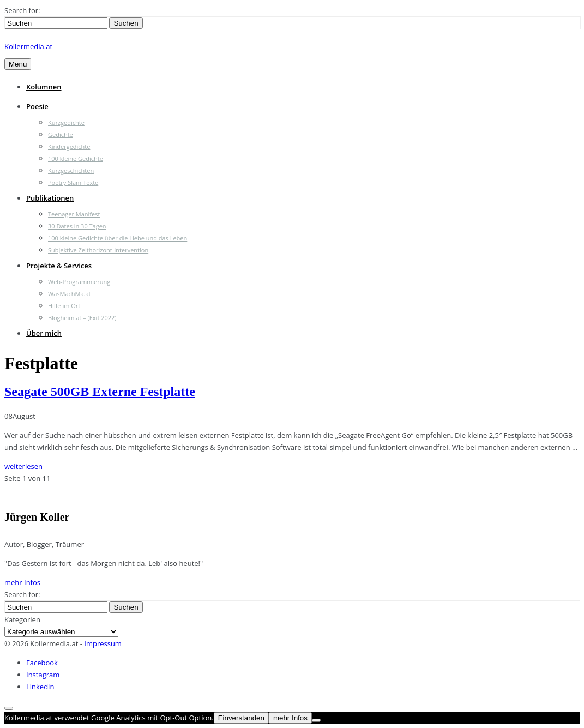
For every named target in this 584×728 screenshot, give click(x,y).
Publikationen (50, 198)
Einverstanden (241, 718)
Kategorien (22, 619)
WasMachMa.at (69, 294)
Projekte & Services (59, 266)
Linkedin (40, 687)
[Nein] (316, 720)
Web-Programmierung (79, 282)
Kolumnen (44, 87)
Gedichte (61, 134)
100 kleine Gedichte (76, 158)
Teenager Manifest (74, 214)
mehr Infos (22, 582)
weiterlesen (23, 466)
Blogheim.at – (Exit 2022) (82, 318)
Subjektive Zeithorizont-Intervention (98, 250)
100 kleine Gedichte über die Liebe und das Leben (118, 238)
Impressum (103, 643)
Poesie (37, 106)
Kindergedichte (69, 146)
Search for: (22, 10)
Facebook (42, 663)
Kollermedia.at (28, 46)
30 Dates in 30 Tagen (77, 226)
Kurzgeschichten (71, 170)
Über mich (44, 333)
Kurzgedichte (66, 122)
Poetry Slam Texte (73, 182)
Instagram (43, 675)
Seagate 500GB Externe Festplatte (100, 392)
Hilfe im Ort (64, 306)
